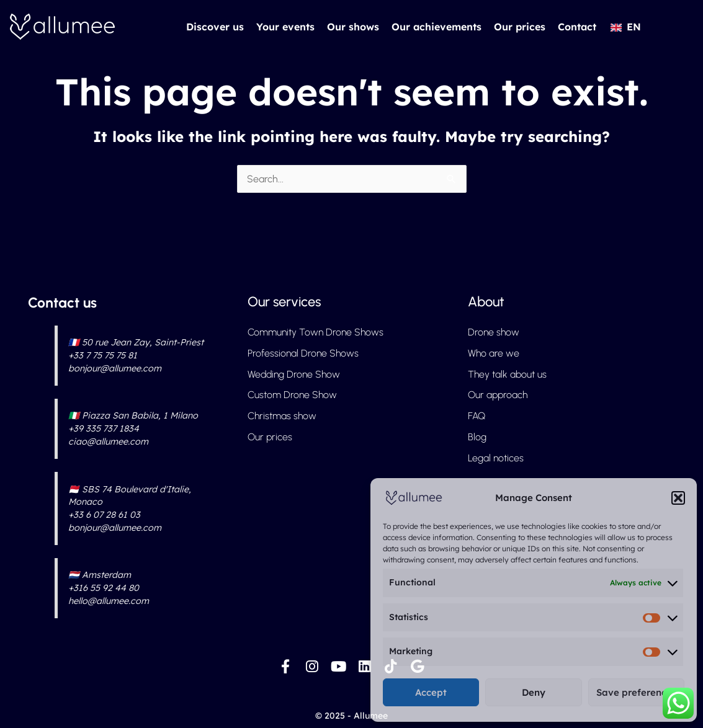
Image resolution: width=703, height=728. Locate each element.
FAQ (477, 416)
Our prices (520, 27)
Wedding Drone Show (294, 374)
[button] (678, 498)
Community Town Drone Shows (316, 332)
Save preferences (636, 692)
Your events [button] (285, 27)
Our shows (353, 27)
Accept (431, 692)
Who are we (494, 353)
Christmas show (282, 416)
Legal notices (496, 459)
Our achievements (437, 27)
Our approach (498, 395)
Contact (577, 27)
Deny (534, 692)
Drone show (494, 332)
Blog (477, 437)
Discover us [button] (215, 27)
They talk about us (508, 374)
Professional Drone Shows (303, 353)
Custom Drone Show (292, 395)
